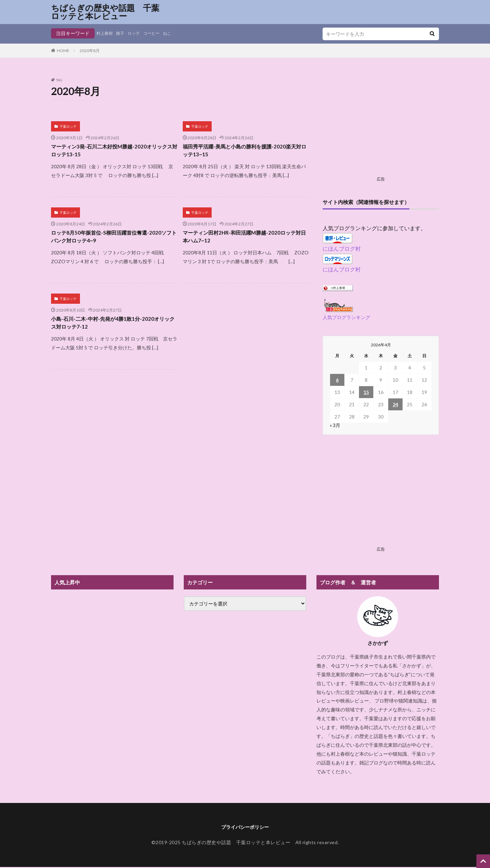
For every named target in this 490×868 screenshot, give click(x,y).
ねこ (177, 33)
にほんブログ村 (342, 248)
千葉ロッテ (68, 126)
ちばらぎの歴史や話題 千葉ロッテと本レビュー (105, 12)
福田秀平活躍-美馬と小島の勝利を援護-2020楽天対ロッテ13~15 (244, 152)
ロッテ (139, 33)
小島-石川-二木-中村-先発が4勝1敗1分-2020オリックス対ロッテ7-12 (112, 329)
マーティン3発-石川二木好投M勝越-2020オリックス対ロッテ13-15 (114, 152)
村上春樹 (106, 33)
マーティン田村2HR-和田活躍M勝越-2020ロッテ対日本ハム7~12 (243, 240)
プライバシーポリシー (245, 827)
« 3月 (335, 425)
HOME (63, 51)
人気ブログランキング (346, 317)
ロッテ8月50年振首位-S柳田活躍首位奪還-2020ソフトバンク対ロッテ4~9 (105, 240)
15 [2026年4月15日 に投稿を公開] (366, 392)
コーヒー (159, 33)
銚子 (124, 33)
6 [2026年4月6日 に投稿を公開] (337, 380)
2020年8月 (90, 51)
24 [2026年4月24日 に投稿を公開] (395, 404)
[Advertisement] (381, 126)
